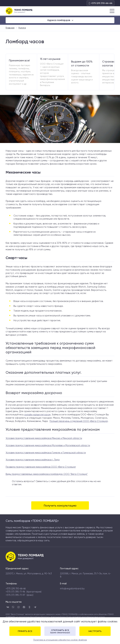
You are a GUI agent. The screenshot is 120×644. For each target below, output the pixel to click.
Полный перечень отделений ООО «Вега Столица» (79, 421)
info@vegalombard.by (72, 589)
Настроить (95, 631)
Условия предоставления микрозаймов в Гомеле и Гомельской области (46, 453)
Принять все (25, 631)
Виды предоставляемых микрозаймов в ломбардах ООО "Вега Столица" (47, 474)
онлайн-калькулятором (37, 415)
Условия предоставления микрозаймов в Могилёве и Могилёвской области (48, 445)
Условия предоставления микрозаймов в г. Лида (33, 460)
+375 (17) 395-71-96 (15, 592)
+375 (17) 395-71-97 (15, 595)
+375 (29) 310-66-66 (101, 3)
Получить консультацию (60, 505)
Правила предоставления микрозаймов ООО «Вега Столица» (41, 467)
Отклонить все (60, 631)
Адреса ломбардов (59, 20)
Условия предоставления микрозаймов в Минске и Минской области (44, 438)
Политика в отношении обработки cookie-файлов (60, 640)
